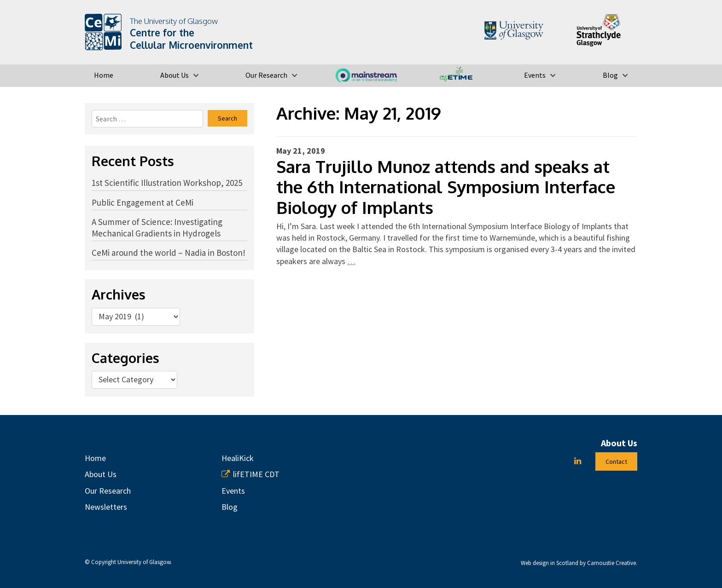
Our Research (266, 75)
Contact (616, 461)
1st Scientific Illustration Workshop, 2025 (167, 183)
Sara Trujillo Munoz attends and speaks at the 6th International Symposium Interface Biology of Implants (446, 187)
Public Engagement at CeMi (143, 202)
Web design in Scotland (550, 563)
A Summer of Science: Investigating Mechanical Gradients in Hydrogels (157, 228)
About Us (175, 75)
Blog (610, 75)
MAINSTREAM (366, 75)
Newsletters (106, 507)
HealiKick (238, 458)
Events (535, 75)
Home (104, 75)
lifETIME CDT (456, 75)
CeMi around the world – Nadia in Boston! (169, 253)
